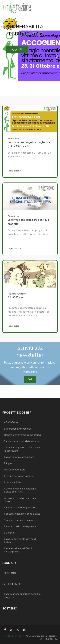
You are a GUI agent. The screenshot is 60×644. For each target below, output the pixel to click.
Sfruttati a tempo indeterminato (21, 441)
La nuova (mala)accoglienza (19, 457)
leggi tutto (17, 49)
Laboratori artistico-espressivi (20, 526)
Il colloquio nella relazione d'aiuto (22, 514)
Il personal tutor (13, 482)
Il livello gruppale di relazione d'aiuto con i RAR (20, 490)
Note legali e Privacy (13, 636)
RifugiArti (9, 463)
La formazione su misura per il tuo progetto (22, 596)
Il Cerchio (9, 533)
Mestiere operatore (15, 470)
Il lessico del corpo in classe (19, 476)
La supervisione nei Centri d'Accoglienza (18, 550)
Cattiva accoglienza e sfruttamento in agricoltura (23, 449)
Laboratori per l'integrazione (19, 508)
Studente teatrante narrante (20, 520)
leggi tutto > (14, 171)
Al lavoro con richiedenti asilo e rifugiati (21, 500)
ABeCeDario (11, 422)
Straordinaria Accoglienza (18, 429)
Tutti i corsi (10, 573)
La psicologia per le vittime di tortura (20, 541)
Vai (30, 379)
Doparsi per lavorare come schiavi (22, 435)
